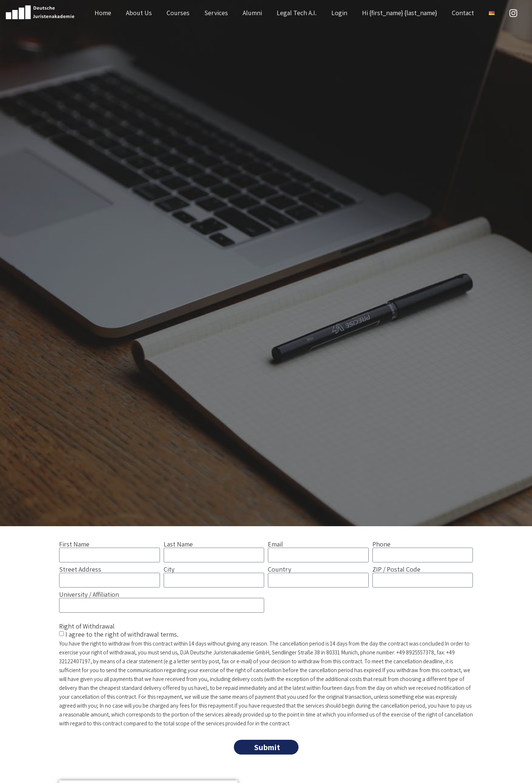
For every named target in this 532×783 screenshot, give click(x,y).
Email (275, 544)
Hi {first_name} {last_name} (400, 13)
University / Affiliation (89, 595)
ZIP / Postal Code (396, 569)
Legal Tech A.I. (297, 13)
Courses (178, 13)
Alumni (252, 13)
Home (103, 13)
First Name (74, 544)
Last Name (178, 544)
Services (216, 13)
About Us (139, 13)
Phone (381, 544)
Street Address (80, 569)
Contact (463, 13)
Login (339, 13)
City (169, 569)
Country (279, 569)
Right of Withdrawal (87, 626)
